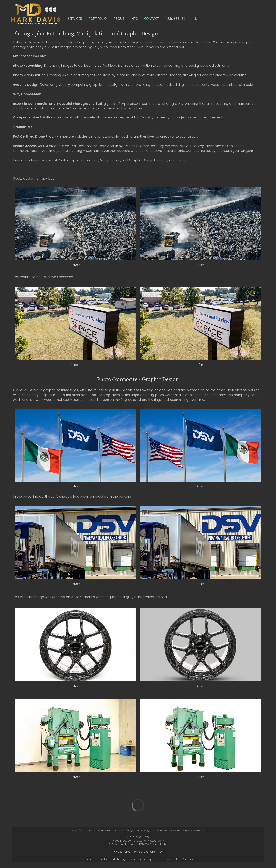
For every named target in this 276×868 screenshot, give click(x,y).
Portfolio (98, 19)
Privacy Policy (122, 852)
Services (75, 19)
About (119, 19)
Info (134, 19)
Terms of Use (140, 852)
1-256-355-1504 (176, 19)
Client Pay (156, 852)
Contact (152, 19)
